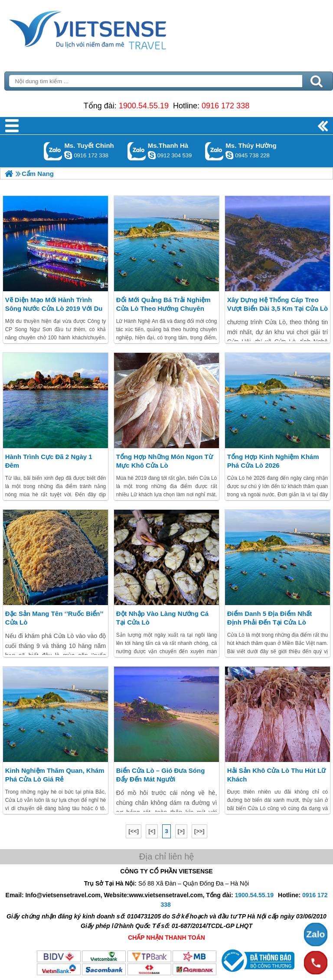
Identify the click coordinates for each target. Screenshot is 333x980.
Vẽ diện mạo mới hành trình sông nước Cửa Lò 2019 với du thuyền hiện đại (54, 308)
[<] (152, 831)
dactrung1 (229, 155)
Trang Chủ (109, 28)
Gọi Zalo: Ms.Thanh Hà (137, 151)
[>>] (199, 831)
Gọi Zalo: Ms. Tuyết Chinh (53, 151)
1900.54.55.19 (144, 106)
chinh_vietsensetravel (68, 155)
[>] (181, 831)
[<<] (134, 831)
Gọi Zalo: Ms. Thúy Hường (214, 151)
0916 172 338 (225, 106)
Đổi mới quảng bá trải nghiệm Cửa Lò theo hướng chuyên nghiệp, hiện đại (163, 308)
